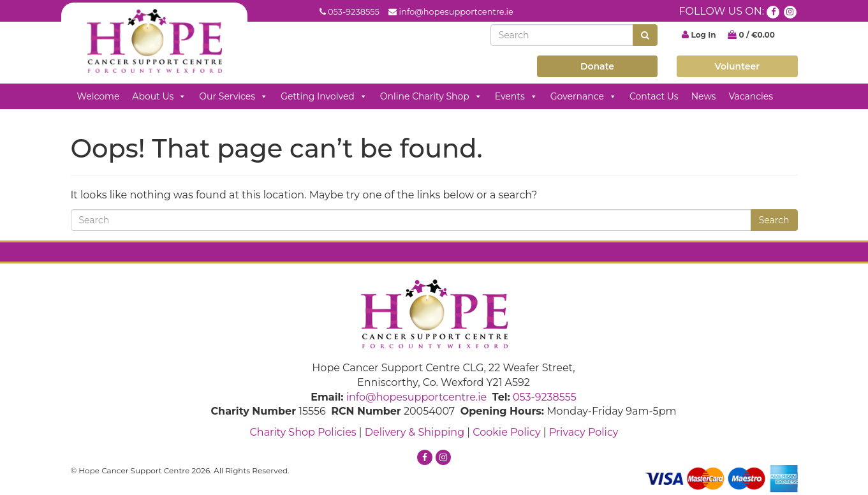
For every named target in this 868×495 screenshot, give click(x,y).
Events (516, 96)
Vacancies (751, 96)
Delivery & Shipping (415, 432)
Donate (597, 66)
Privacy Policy (584, 432)
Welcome (99, 96)
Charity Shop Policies (303, 432)
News (704, 96)
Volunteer (738, 66)
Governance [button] (584, 96)
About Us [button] (159, 96)
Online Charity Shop (431, 96)
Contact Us (654, 96)
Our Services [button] (233, 96)
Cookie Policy (506, 432)
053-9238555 (354, 11)
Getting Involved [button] (324, 96)
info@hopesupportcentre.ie (456, 11)
